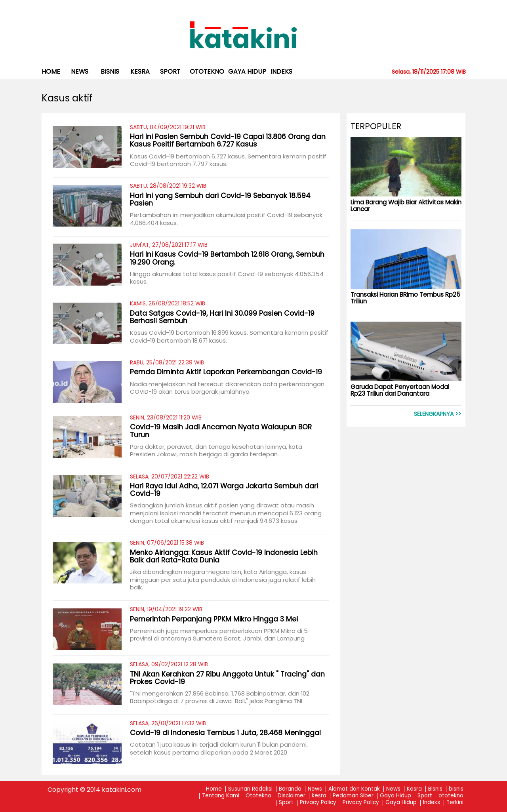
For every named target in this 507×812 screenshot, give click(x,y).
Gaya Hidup (247, 71)
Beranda (290, 789)
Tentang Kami (221, 796)
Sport (170, 71)
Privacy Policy (318, 803)
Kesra (414, 789)
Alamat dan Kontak (354, 789)
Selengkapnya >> (438, 414)
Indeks (281, 71)
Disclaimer (292, 796)
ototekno (207, 71)
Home (51, 71)
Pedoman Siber (353, 796)
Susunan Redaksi (250, 789)
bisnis (110, 71)
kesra (140, 71)
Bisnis (435, 789)
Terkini (455, 803)
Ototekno (258, 796)
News (80, 71)
